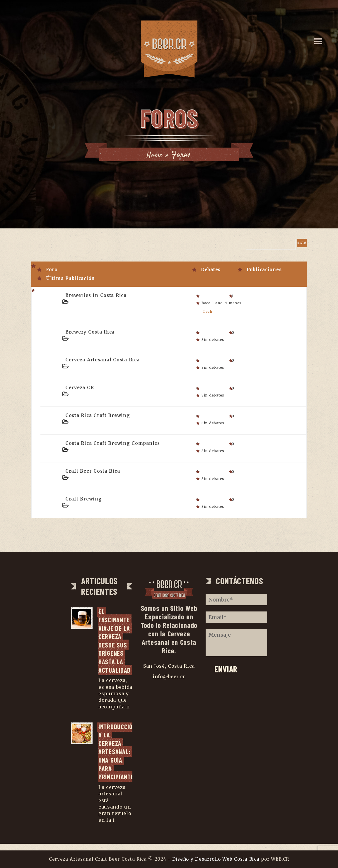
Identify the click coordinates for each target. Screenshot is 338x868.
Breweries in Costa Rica (96, 295)
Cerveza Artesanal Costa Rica (102, 359)
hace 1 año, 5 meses (222, 303)
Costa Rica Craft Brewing (98, 415)
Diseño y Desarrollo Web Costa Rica (216, 859)
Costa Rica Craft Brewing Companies (113, 443)
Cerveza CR (80, 387)
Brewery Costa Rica (90, 332)
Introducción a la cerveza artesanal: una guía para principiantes (118, 758)
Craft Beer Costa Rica (93, 471)
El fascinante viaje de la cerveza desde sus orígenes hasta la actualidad (115, 640)
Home (155, 155)
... (100, 720)
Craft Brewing (83, 499)
